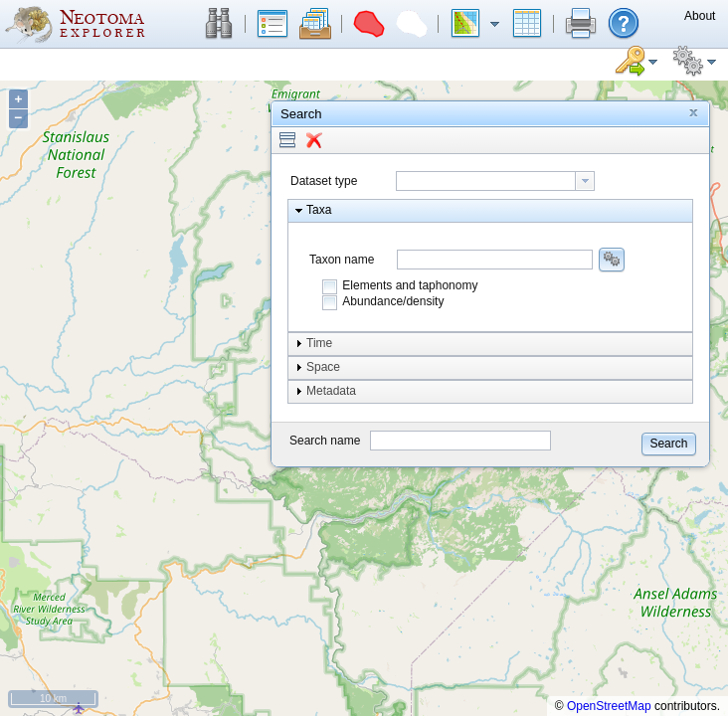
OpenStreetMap (609, 706)
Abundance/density (393, 301)
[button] (219, 24)
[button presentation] (585, 181)
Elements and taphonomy (410, 285)
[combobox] (495, 181)
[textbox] (486, 181)
